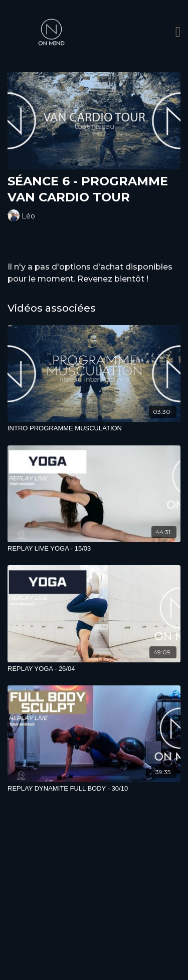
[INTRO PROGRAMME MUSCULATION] (94, 428)
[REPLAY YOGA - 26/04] (94, 669)
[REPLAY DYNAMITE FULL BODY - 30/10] (94, 789)
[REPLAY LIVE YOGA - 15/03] (94, 549)
